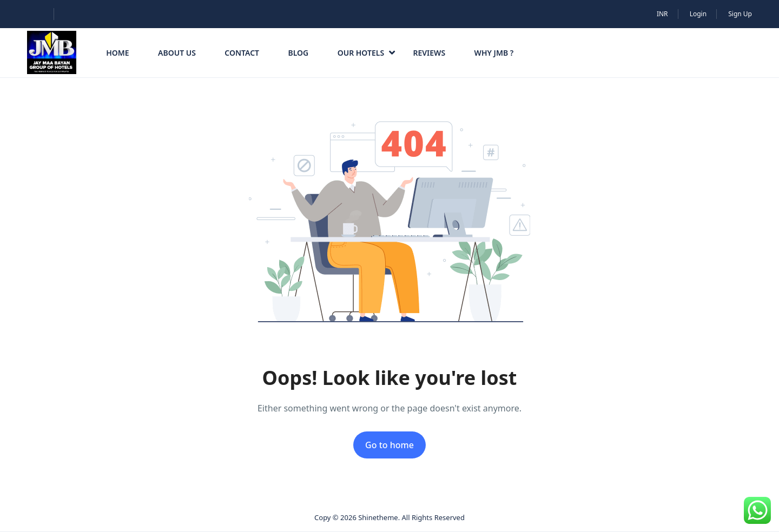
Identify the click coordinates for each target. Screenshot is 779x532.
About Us (177, 53)
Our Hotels (366, 53)
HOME (117, 53)
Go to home (389, 445)
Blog (298, 53)
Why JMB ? (494, 53)
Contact (242, 53)
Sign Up (740, 14)
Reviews (429, 53)
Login (698, 14)
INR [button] (662, 14)
